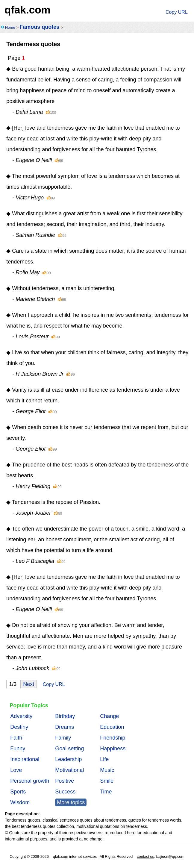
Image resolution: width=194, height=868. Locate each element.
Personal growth (30, 781)
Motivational (69, 770)
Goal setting (69, 749)
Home (10, 28)
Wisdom (20, 802)
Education (112, 727)
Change (109, 716)
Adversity (21, 716)
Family (63, 738)
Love (16, 770)
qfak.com (28, 10)
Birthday (65, 716)
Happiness (113, 749)
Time (106, 792)
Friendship (113, 738)
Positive (65, 781)
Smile (107, 781)
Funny (18, 749)
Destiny (19, 727)
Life (104, 759)
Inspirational (25, 759)
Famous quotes (39, 27)
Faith (16, 738)
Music (107, 770)
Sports (18, 792)
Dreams (65, 727)
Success (65, 792)
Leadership (68, 759)
